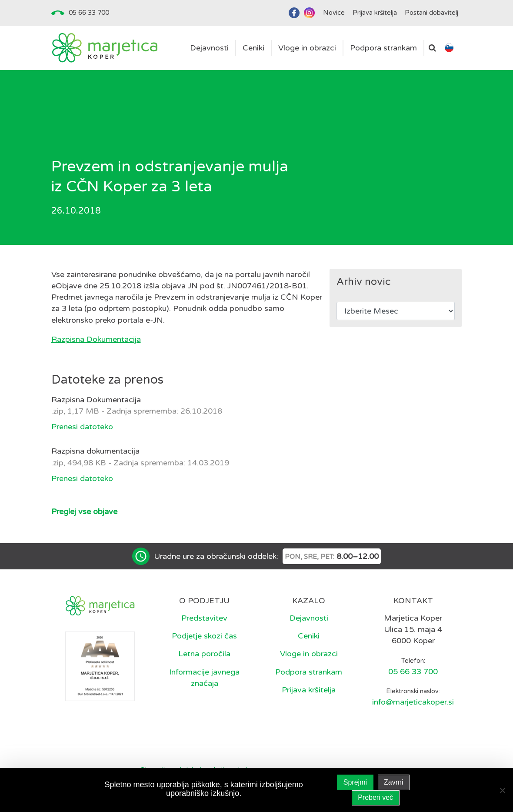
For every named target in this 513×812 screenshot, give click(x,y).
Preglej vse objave (84, 511)
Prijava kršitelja (309, 690)
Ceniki (309, 636)
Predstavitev (204, 618)
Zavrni (393, 782)
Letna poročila (204, 654)
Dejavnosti (309, 618)
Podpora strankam (309, 672)
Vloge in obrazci (309, 654)
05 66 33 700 (89, 13)
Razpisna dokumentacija (95, 451)
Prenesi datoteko (82, 427)
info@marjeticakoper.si (413, 702)
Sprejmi (355, 782)
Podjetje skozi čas (204, 636)
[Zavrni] (502, 790)
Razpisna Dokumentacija (96, 339)
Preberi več (375, 797)
